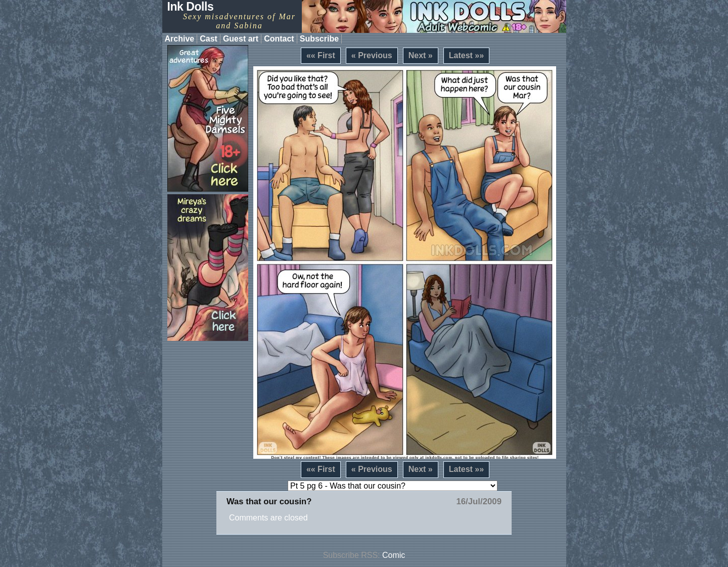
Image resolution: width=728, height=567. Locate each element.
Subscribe (319, 39)
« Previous (372, 55)
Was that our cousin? (269, 501)
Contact (279, 39)
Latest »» (466, 55)
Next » (421, 55)
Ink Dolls (191, 7)
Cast (209, 39)
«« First (321, 55)
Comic (394, 555)
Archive (180, 39)
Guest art (241, 39)
